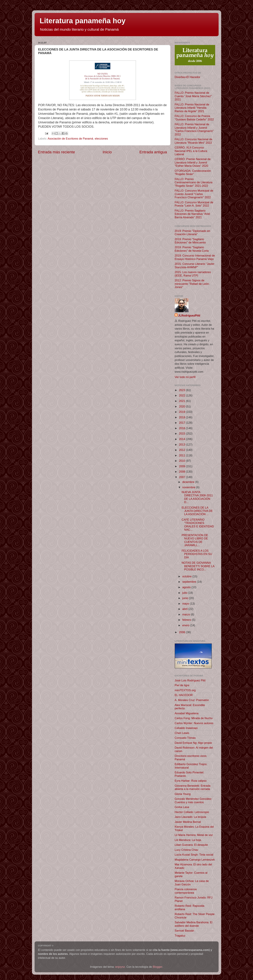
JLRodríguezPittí (189, 315)
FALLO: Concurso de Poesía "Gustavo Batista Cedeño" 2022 (194, 118)
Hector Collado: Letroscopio (192, 812)
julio (185, 593)
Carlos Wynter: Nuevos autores (194, 723)
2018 (183, 417)
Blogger (157, 967)
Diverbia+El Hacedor (188, 77)
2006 (183, 632)
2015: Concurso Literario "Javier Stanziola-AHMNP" (195, 265)
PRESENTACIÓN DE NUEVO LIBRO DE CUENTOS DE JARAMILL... (195, 540)
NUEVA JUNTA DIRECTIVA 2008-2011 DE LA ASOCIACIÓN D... (197, 497)
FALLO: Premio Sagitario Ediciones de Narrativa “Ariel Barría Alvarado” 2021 (192, 214)
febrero (187, 620)
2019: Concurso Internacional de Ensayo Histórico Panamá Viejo (195, 257)
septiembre (190, 582)
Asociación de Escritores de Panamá (70, 139)
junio (186, 598)
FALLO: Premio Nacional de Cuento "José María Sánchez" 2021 (193, 96)
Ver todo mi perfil (185, 377)
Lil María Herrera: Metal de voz (194, 835)
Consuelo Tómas (185, 738)
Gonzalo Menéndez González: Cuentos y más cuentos (193, 800)
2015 (183, 433)
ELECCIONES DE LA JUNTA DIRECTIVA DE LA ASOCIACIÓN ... (197, 511)
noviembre (189, 487)
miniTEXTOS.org (185, 690)
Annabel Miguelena (187, 713)
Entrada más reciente (57, 152)
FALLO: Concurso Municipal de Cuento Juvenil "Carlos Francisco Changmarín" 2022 (194, 194)
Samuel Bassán (184, 931)
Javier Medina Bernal (188, 822)
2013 (183, 445)
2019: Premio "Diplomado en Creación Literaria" (192, 233)
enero (186, 625)
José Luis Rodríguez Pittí (190, 680)
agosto (187, 587)
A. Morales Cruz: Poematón (192, 700)
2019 (183, 412)
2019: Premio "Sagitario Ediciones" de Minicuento (190, 241)
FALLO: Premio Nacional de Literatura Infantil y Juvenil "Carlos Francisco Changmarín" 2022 (194, 129)
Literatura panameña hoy (83, 21)
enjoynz (120, 967)
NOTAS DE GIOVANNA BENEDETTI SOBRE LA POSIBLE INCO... (198, 566)
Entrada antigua (153, 152)
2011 (183, 455)
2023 (183, 390)
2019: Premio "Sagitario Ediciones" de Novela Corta (192, 249)
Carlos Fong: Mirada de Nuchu (194, 718)
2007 (183, 477)
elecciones (101, 139)
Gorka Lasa (182, 807)
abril (185, 609)
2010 (183, 461)
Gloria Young (183, 794)
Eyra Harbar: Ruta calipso (191, 781)
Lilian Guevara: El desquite (191, 845)
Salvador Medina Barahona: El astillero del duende (194, 924)
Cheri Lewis (182, 733)
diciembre (189, 482)
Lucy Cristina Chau (187, 850)
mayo (186, 604)
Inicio (107, 152)
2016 (183, 428)
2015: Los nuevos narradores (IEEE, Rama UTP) (193, 274)
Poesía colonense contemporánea (186, 891)
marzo (187, 614)
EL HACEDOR (184, 695)
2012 (183, 450)
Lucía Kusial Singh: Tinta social (194, 855)
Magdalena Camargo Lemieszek (195, 860)
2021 (183, 401)
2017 (183, 423)
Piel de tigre (182, 685)
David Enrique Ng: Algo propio (193, 743)
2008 (183, 472)
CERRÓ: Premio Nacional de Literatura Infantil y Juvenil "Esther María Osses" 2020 (193, 162)
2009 (183, 466)
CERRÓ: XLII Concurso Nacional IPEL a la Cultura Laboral (191, 151)
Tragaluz (180, 936)
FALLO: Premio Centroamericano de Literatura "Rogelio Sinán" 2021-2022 (194, 182)
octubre (187, 576)
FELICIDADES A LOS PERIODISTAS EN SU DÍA (197, 554)
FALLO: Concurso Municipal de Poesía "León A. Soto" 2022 (194, 204)
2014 (183, 439)
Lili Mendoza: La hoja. (188, 840)
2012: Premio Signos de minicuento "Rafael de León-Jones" (192, 284)
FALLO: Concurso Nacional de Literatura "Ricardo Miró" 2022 (194, 141)
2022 (183, 395)
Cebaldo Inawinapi (186, 728)
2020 (183, 406)
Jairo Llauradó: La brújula (190, 817)
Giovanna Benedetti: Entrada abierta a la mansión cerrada (193, 787)
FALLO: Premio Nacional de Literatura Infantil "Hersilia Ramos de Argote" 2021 (192, 108)
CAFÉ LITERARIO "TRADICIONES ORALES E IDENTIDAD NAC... (198, 525)
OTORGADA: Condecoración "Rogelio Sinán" (193, 172)
